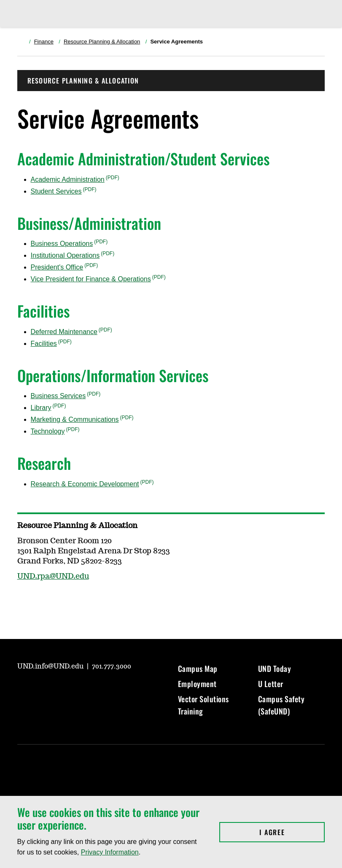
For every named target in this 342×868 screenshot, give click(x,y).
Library (41, 408)
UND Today (275, 669)
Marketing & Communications (75, 419)
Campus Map (198, 669)
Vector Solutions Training (203, 705)
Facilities (44, 344)
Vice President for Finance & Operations (91, 279)
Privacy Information (110, 852)
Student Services (56, 191)
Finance (44, 42)
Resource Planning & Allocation (102, 42)
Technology (48, 431)
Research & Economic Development (85, 484)
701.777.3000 (112, 666)
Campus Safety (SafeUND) (281, 705)
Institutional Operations (65, 255)
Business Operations (62, 244)
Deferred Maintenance (64, 332)
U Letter (271, 684)
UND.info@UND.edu (51, 666)
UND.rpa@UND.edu (53, 577)
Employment (197, 684)
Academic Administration (68, 179)
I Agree (292, 832)
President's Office (57, 267)
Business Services (58, 396)
